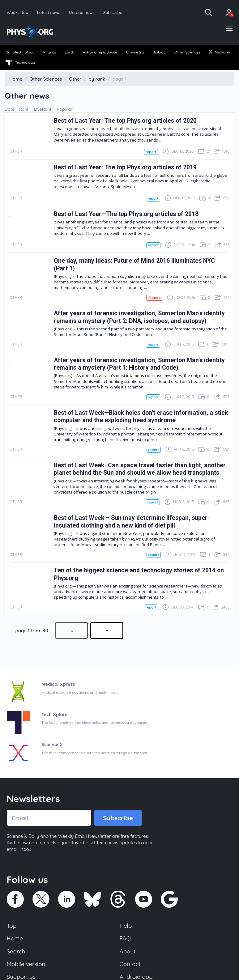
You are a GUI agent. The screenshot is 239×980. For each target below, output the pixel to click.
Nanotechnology (20, 52)
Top (12, 926)
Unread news (82, 12)
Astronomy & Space (100, 52)
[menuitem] (20, 53)
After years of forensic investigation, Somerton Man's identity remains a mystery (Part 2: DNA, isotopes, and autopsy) (139, 317)
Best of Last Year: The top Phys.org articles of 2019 (125, 167)
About (128, 951)
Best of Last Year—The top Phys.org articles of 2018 (126, 214)
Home (15, 938)
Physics (50, 52)
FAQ (125, 938)
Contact (130, 964)
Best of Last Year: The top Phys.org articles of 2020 (125, 121)
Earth (69, 52)
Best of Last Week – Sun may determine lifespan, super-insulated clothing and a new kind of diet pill (132, 522)
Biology (159, 52)
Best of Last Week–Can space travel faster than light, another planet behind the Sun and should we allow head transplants (140, 469)
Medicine (220, 52)
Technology (20, 62)
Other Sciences (187, 52)
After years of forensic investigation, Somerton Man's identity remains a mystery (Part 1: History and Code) (139, 364)
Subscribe (113, 12)
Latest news (48, 12)
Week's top (18, 12)
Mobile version (26, 964)
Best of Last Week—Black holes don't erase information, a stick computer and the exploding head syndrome (141, 416)
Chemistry (135, 52)
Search (16, 951)
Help (126, 926)
